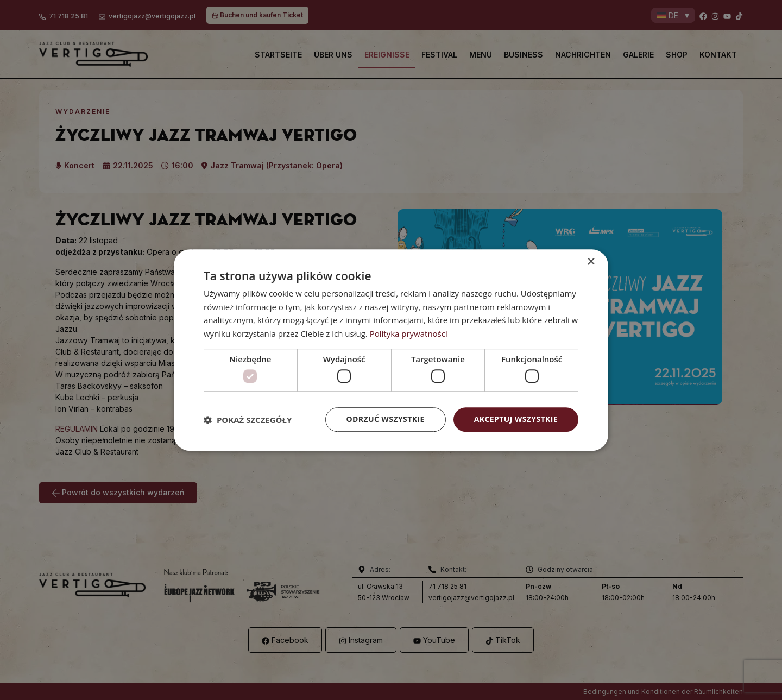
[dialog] (391, 350)
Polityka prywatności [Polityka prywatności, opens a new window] (409, 333)
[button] (248, 420)
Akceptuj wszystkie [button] (516, 420)
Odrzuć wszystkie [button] (386, 420)
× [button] (591, 262)
